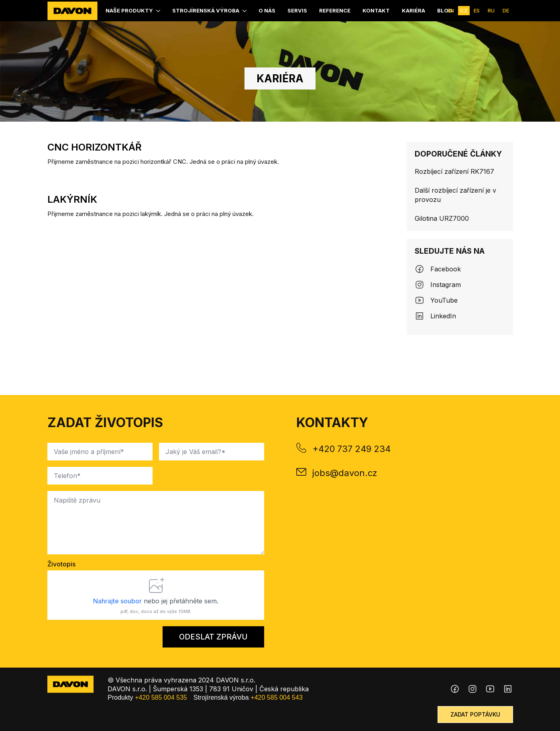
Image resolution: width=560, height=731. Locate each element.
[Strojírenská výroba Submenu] (245, 11)
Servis (297, 10)
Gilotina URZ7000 (442, 218)
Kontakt (376, 10)
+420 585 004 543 (276, 697)
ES (477, 10)
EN (451, 10)
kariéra (413, 10)
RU (491, 10)
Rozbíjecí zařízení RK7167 (454, 171)
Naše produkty (129, 10)
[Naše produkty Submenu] (159, 11)
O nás (267, 10)
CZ (464, 10)
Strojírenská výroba (206, 10)
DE (506, 10)
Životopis (61, 564)
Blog (445, 10)
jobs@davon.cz (345, 473)
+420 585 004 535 (161, 697)
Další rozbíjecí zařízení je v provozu (455, 195)
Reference (335, 10)
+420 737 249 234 (351, 449)
